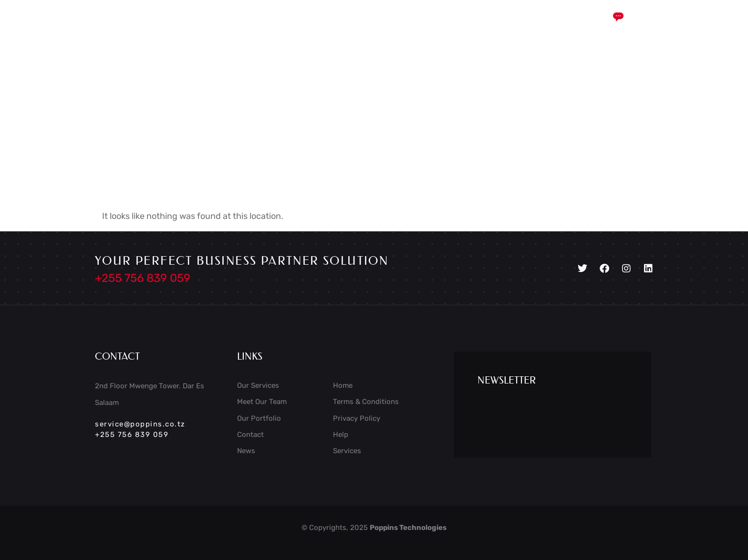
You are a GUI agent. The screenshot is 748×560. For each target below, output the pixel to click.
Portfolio (441, 25)
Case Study (343, 25)
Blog (394, 25)
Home (233, 25)
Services (281, 25)
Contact (493, 25)
